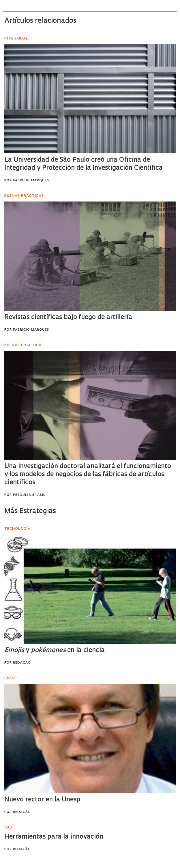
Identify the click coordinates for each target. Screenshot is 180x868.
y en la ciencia (55, 650)
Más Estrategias (30, 511)
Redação (22, 663)
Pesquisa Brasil (29, 495)
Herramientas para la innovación (54, 837)
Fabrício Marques (31, 181)
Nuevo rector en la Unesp (42, 800)
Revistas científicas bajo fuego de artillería (68, 318)
